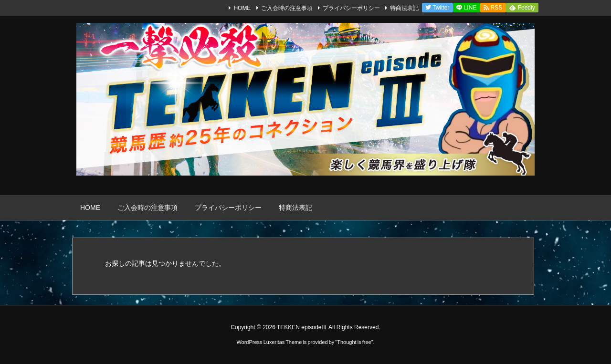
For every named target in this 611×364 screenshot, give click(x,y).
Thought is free (354, 342)
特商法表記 (404, 8)
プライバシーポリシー (351, 8)
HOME (242, 8)
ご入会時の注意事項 (287, 8)
